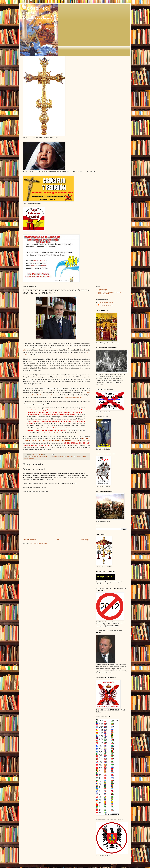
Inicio (58, 540)
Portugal (84, 457)
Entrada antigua (84, 540)
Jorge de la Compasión (106, 302)
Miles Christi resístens (106, 305)
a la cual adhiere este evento (73, 397)
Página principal (102, 290)
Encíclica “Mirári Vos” (51, 432)
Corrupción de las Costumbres (68, 457)
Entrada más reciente (30, 540)
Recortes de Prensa (29, 459)
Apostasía (45, 457)
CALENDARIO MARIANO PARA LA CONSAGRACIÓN (109, 293)
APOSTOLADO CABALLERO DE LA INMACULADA (38, 13)
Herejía (79, 457)
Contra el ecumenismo (54, 457)
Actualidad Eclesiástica (35, 457)
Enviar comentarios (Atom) (39, 543)
